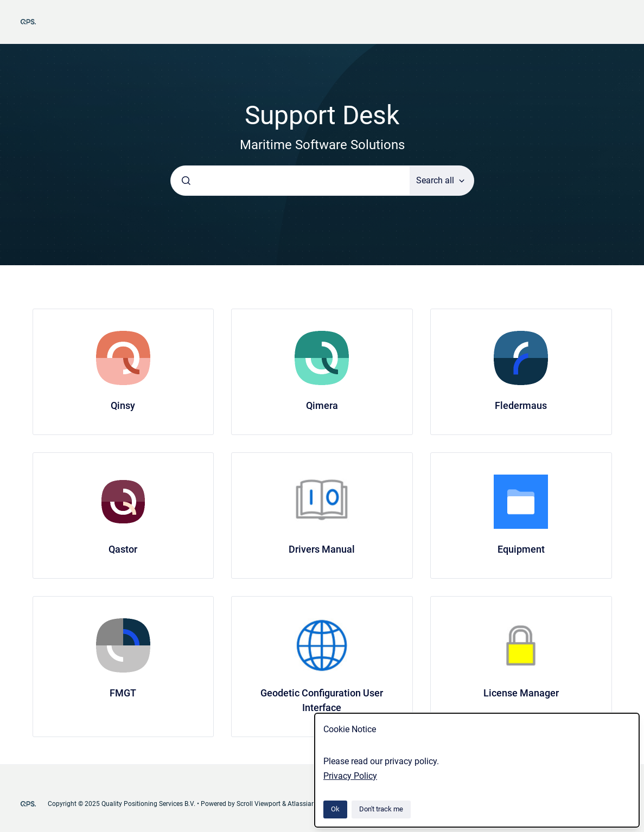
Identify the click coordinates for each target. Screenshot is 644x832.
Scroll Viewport (259, 804)
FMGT (123, 693)
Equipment (521, 549)
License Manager (521, 693)
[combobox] (290, 181)
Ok (335, 809)
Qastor (123, 549)
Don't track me (381, 809)
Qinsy (123, 405)
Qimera (322, 405)
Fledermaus (521, 405)
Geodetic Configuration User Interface (322, 700)
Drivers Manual (322, 549)
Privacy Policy (350, 776)
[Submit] (186, 181)
